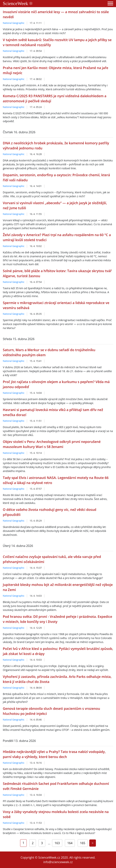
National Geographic (14, 23)
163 (57, 843)
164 (70, 843)
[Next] (93, 843)
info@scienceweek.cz (58, 862)
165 (83, 843)
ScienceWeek (18, 3)
